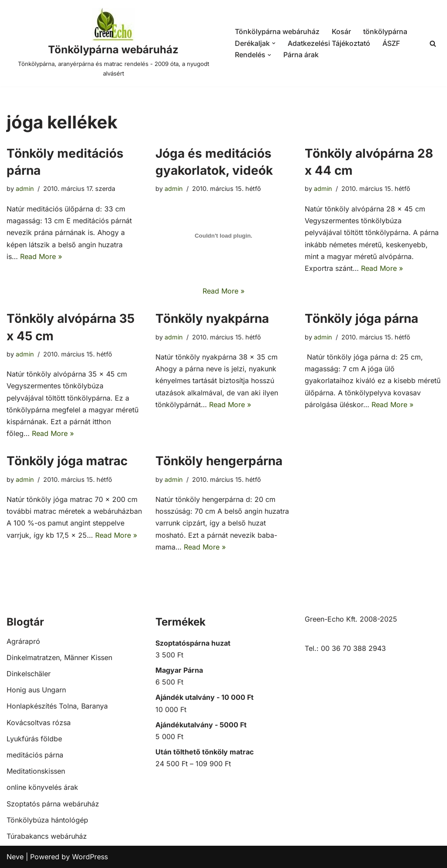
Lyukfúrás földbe (34, 739)
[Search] (433, 43)
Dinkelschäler (29, 674)
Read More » (41, 256)
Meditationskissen (36, 771)
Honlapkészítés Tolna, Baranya (57, 706)
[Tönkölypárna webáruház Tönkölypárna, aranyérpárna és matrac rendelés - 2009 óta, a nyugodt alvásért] (113, 43)
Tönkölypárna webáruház (277, 31)
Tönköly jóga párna (361, 318)
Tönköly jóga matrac (67, 461)
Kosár (341, 31)
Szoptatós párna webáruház (53, 804)
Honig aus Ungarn (36, 690)
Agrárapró (23, 641)
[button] (274, 43)
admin (25, 188)
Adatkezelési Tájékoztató (329, 43)
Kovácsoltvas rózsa (39, 723)
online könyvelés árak (42, 787)
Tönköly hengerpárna (219, 461)
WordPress (90, 857)
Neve (15, 857)
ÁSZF (391, 43)
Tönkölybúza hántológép (47, 820)
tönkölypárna (385, 31)
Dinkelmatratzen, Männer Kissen (59, 657)
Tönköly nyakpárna (212, 318)
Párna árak (301, 55)
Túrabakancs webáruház (47, 836)
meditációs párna (35, 755)
